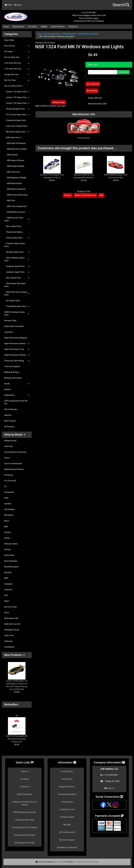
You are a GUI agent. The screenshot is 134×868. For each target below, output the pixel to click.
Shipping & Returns (67, 787)
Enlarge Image (59, 102)
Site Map (67, 825)
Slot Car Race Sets (17, 57)
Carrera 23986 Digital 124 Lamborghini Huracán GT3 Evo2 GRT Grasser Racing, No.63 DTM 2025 (17, 676)
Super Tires (9, 635)
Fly (5, 486)
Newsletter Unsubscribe (67, 847)
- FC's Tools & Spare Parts (17, 115)
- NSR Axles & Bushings (15, 143)
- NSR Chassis (11, 155)
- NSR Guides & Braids (14, 166)
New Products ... (11, 421)
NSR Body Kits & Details (88, 34)
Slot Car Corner (11, 607)
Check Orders (67, 779)
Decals (17, 384)
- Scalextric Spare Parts (17, 272)
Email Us (109, 788)
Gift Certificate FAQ (67, 832)
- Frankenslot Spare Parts (15, 120)
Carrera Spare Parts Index (25, 835)
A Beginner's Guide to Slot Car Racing (25, 803)
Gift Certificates (11, 409)
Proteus (7, 550)
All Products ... (10, 427)
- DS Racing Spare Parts (17, 109)
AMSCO (44, 27)
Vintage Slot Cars (17, 74)
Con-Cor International (13, 464)
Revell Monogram (11, 567)
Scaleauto (8, 584)
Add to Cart (124, 72)
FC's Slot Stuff (10, 481)
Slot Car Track (17, 80)
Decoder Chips (10, 321)
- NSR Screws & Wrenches (16, 195)
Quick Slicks (9, 555)
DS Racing (8, 475)
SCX (6, 595)
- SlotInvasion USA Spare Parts (15, 285)
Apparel (7, 389)
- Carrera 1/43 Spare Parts (17, 103)
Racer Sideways (11, 561)
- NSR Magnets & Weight (15, 178)
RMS (6, 578)
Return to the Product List (85, 195)
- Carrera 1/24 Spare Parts (17, 92)
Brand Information (25, 794)
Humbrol (8, 504)
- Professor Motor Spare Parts (15, 245)
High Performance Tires (17, 349)
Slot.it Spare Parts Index (25, 843)
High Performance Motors (17, 344)
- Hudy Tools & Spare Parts (16, 126)
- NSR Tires (10, 201)
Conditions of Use (67, 809)
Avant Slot (8, 446)
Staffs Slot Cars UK (12, 624)
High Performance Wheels (17, 355)
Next (101, 195)
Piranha (7, 532)
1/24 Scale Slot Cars (17, 63)
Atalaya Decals (10, 441)
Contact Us (73, 27)
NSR (6, 527)
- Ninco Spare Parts (13, 226)
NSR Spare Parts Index (25, 820)
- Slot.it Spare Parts (17, 278)
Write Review (92, 91)
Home (8, 5)
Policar (7, 538)
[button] (121, 5)
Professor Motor (11, 544)
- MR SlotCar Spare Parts (17, 132)
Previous (68, 195)
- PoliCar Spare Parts (17, 238)
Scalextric (8, 590)
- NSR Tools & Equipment (15, 206)
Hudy (6, 498)
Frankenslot (9, 492)
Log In (18, 5)
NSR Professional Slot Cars (25, 812)
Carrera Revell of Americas (15, 452)
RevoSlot (8, 572)
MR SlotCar (9, 515)
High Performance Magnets (16, 338)
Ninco (7, 521)
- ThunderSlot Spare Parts (17, 306)
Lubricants (9, 332)
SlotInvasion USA (11, 618)
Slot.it (7, 613)
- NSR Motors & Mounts (15, 189)
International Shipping (67, 794)
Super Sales (9, 40)
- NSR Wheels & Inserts (15, 212)
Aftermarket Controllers (14, 326)
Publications (17, 395)
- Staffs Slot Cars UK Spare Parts (17, 293)
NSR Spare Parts (69, 34)
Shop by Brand (18, 27)
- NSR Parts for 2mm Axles (17, 219)
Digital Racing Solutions (14, 469)
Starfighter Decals (12, 630)
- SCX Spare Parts (12, 301)
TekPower (8, 641)
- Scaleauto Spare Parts (17, 266)
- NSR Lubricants (12, 172)
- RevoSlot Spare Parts (17, 252)
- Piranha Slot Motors (13, 232)
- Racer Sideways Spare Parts (17, 259)
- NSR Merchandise (13, 183)
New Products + (14, 655)
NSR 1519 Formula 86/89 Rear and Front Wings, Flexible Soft (17, 730)
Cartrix (7, 458)
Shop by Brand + (15, 435)
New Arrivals (17, 46)
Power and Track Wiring (17, 361)
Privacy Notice (67, 802)
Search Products (58, 27)
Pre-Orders (33, 27)
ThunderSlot (9, 647)
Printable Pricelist (67, 817)
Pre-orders (17, 52)
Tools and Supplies (12, 366)
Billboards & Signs (12, 372)
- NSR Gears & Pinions (14, 160)
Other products (84, 138)
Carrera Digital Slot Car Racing (25, 827)
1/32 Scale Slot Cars (17, 69)
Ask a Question (93, 84)
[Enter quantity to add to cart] (103, 72)
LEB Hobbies (10, 509)
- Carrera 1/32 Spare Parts (17, 97)
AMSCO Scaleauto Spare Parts (17, 313)
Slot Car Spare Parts (52, 34)
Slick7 (7, 601)
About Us (25, 771)
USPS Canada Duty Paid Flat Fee (16, 402)
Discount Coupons (67, 840)
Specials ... (9, 415)
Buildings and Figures (13, 378)
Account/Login (67, 771)
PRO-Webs (94, 862)
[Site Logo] (24, 15)
